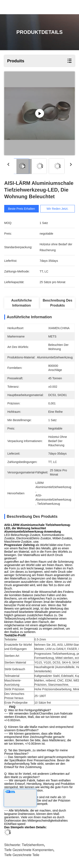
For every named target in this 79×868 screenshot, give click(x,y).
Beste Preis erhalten (21, 209)
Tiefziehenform (33, 845)
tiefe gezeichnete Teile (22, 855)
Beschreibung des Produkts (58, 303)
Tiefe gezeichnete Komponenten (29, 850)
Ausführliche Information (21, 303)
